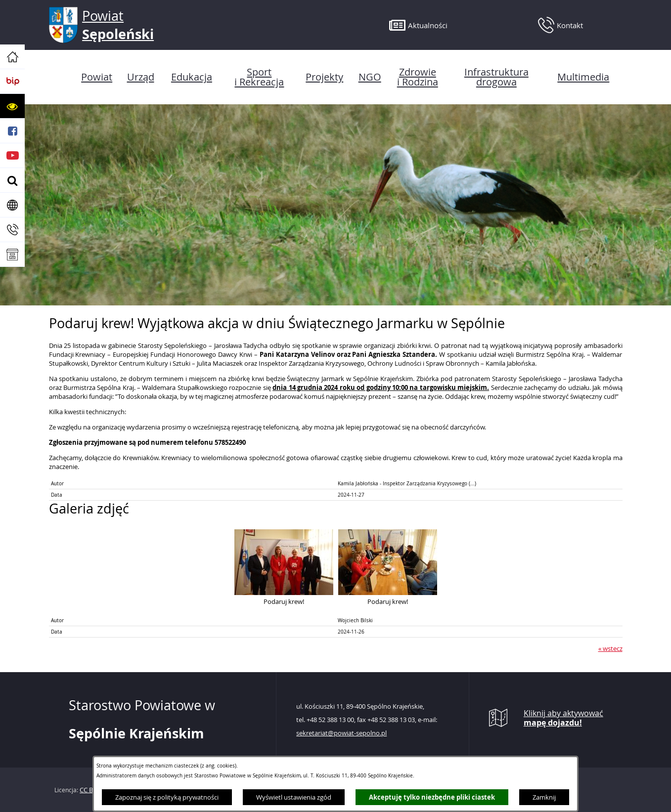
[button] (12, 106)
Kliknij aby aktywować (563, 718)
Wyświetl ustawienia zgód (294, 797)
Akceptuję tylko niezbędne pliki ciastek (432, 797)
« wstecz (610, 648)
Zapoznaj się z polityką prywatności (167, 797)
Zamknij (544, 797)
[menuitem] (97, 77)
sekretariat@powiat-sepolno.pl (341, 733)
